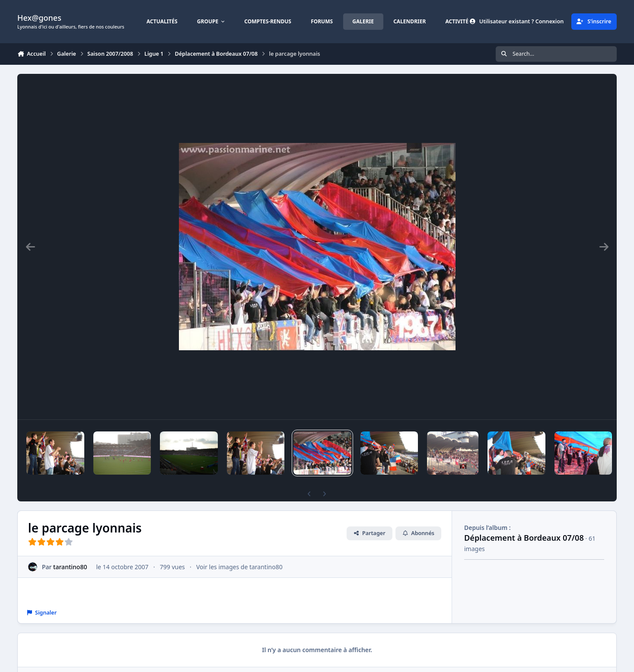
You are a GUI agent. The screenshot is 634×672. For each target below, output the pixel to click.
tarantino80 (70, 567)
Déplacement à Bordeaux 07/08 (524, 538)
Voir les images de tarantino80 (239, 567)
